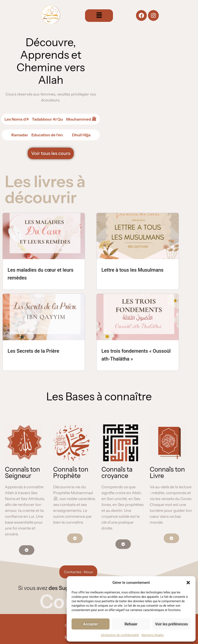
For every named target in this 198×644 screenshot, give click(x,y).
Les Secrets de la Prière (33, 351)
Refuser (131, 624)
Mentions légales (153, 635)
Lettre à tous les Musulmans (132, 270)
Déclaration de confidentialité (120, 635)
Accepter (90, 624)
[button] (188, 583)
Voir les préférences (172, 624)
